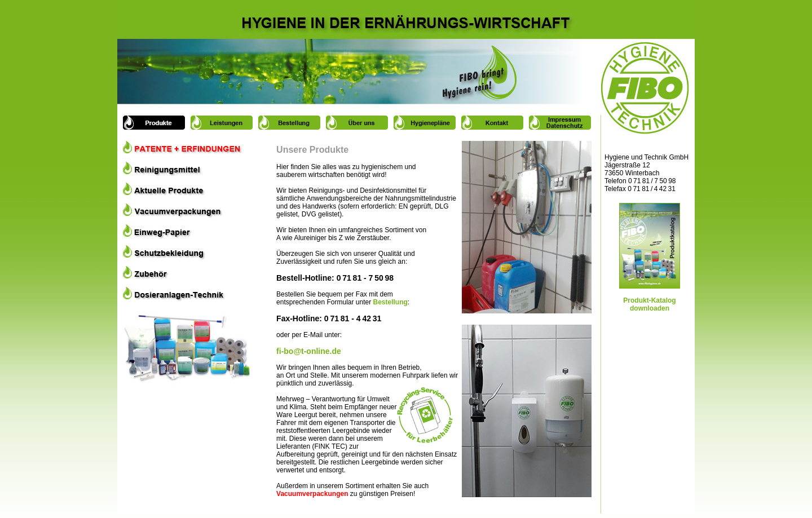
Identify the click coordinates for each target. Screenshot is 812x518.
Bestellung (390, 302)
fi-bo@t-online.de (309, 351)
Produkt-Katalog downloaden (650, 297)
